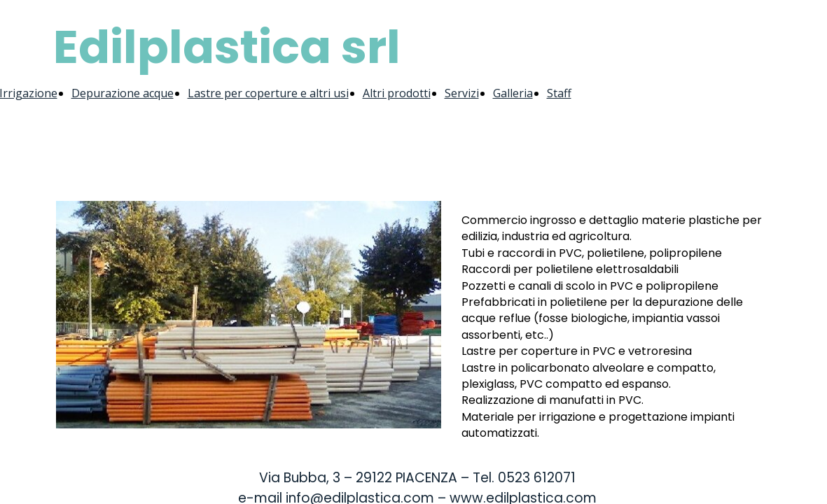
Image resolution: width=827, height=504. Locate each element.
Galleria (513, 93)
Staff (559, 93)
